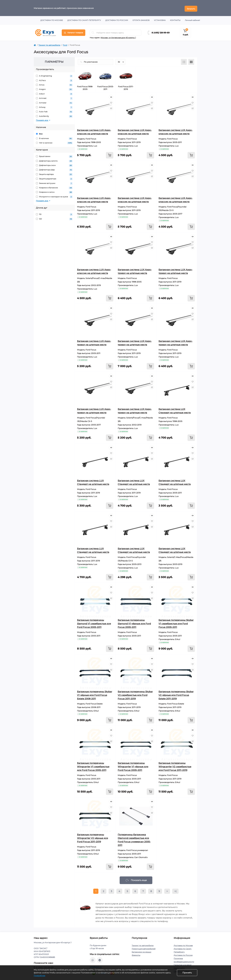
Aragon (54, 88)
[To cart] (110, 154)
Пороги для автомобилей (144, 947)
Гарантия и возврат (183, 964)
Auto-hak (54, 110)
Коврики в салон (54, 191)
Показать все (43, 119)
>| (175, 890)
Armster (54, 101)
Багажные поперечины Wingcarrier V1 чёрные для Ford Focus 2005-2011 (133, 765)
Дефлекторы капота (54, 160)
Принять (187, 973)
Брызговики (54, 155)
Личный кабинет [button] (192, 19)
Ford (65, 44)
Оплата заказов (141, 19)
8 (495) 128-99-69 (161, 31)
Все (39, 132)
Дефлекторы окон (54, 164)
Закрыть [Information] (191, 7)
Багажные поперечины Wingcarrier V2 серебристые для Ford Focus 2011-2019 (175, 765)
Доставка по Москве (52, 19)
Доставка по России (117, 19)
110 (54, 213)
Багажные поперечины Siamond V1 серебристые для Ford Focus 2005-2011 (94, 622)
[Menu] (74, 31)
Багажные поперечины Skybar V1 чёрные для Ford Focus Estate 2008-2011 (95, 694)
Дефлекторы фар (54, 169)
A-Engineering (54, 75)
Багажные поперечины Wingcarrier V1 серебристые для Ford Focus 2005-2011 (93, 765)
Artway (54, 106)
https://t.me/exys (100, 959)
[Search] (93, 31)
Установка (160, 19)
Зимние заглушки (54, 182)
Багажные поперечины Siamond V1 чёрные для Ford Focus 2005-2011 (134, 622)
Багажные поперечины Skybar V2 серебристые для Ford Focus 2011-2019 (135, 694)
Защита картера (54, 173)
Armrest (54, 97)
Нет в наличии (54, 142)
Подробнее (39, 976)
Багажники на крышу (142, 951)
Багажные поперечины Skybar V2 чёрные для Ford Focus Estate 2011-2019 (176, 694)
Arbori (54, 93)
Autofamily (54, 115)
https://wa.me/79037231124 (93, 959)
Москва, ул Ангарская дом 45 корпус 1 (118, 36)
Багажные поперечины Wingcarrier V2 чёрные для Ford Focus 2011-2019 (93, 837)
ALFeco (54, 79)
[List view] (184, 61)
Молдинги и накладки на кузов (54, 195)
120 (54, 218)
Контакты (175, 19)
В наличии (54, 137)
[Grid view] (191, 61)
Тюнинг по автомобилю (49, 44)
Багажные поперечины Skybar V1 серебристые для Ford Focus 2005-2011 (176, 622)
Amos (54, 84)
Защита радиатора (54, 178)
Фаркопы (136, 954)
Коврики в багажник (54, 186)
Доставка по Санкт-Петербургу (84, 19)
